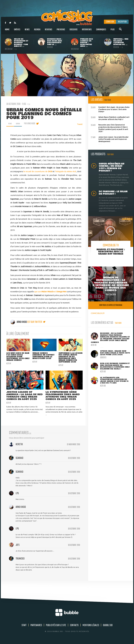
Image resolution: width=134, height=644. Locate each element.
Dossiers (73, 31)
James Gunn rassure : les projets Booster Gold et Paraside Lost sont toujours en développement (110, 139)
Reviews (49, 31)
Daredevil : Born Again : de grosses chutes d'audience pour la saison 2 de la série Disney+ (110, 109)
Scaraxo (19, 460)
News (27, 31)
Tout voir (108, 100)
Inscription (122, 22)
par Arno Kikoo (31, 124)
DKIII (50, 171)
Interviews (87, 31)
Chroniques (101, 31)
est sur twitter (36, 322)
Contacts (74, 627)
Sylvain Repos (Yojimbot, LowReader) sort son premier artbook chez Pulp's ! (110, 118)
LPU (17, 495)
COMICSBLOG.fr (98, 313)
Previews (61, 31)
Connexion (110, 22)
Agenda (37, 31)
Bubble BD (108, 627)
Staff (24, 627)
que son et (50, 292)
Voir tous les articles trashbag (111, 305)
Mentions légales (91, 627)
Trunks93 (20, 561)
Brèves (17, 31)
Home (7, 31)
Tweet (80, 124)
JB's (18, 547)
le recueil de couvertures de (36, 171)
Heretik (19, 446)
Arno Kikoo (19, 322)
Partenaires (36, 627)
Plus (113, 31)
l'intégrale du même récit (66, 171)
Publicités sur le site (56, 627)
